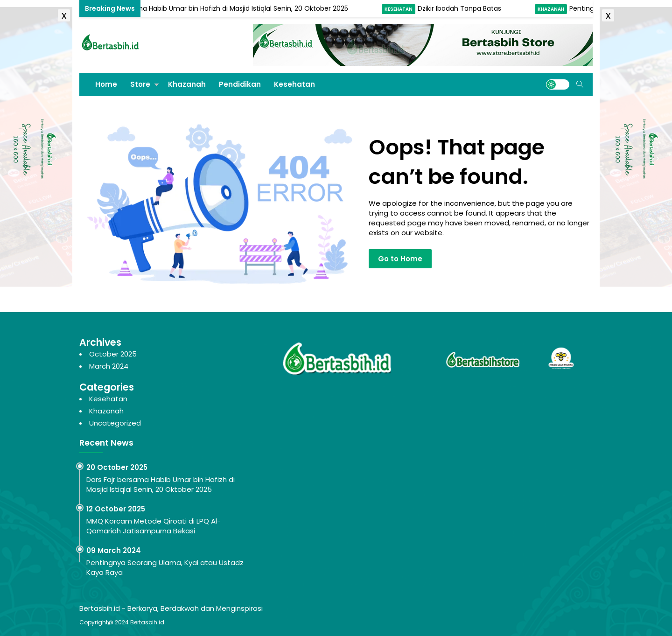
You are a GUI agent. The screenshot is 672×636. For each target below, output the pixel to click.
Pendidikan (240, 84)
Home (106, 84)
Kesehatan (400, 9)
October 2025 (113, 354)
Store (140, 84)
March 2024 (109, 366)
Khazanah (553, 9)
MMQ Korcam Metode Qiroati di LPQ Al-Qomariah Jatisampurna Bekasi (154, 526)
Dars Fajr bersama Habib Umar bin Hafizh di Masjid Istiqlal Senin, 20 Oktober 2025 (220, 8)
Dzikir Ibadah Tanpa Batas (461, 8)
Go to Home (400, 259)
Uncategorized (115, 423)
